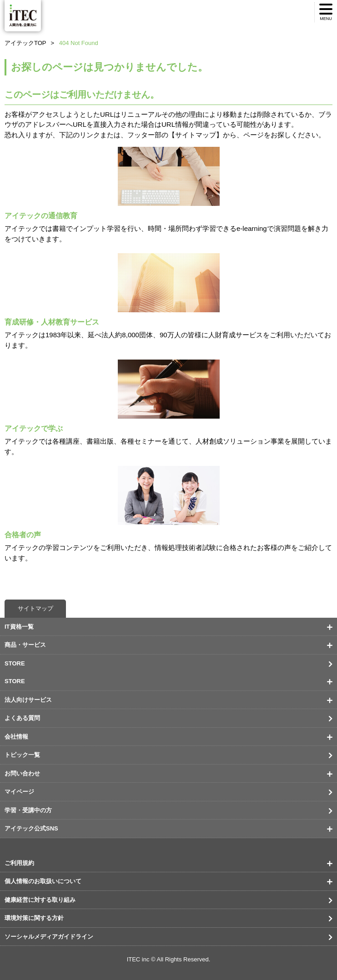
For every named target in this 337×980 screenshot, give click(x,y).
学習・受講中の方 (28, 810)
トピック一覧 (22, 755)
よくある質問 (22, 718)
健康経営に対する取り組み (40, 900)
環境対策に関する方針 (34, 918)
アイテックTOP (25, 43)
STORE (15, 663)
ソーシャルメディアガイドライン (49, 937)
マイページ (19, 792)
